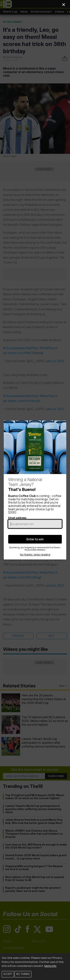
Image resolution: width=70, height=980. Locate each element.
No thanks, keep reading (35, 555)
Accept (8, 974)
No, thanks (23, 974)
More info (50, 966)
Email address (35, 522)
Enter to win (35, 539)
